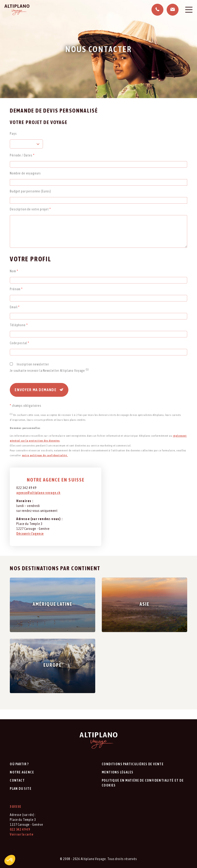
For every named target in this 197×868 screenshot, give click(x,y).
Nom (14, 271)
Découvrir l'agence (30, 534)
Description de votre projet (30, 209)
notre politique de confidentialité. (45, 455)
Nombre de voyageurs (25, 173)
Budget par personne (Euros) (30, 191)
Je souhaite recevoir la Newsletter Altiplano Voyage (49, 371)
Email (15, 307)
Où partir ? (19, 764)
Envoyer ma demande (39, 390)
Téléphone (19, 325)
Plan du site (21, 789)
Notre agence (22, 772)
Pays (13, 134)
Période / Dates (22, 155)
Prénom (16, 289)
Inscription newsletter (33, 364)
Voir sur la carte (21, 834)
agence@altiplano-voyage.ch (38, 493)
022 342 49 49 (20, 829)
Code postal (19, 343)
